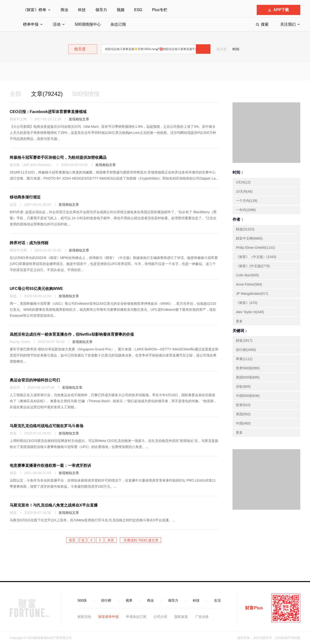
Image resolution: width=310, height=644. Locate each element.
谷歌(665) (243, 386)
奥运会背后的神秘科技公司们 (35, 380)
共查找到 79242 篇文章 (141, 540)
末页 (111, 540)
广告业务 (202, 617)
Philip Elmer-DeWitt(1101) (256, 248)
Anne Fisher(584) (249, 284)
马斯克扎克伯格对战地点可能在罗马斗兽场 (46, 426)
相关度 (222, 49)
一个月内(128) (247, 201)
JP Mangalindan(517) (252, 294)
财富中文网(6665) (249, 238)
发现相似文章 (79, 119)
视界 (129, 600)
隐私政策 (181, 617)
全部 (15, 94)
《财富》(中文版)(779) (253, 266)
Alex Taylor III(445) (250, 312)
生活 (217, 600)
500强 (82, 600)
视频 (121, 10)
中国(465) (243, 423)
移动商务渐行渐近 (25, 197)
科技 (82, 10)
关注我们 (288, 24)
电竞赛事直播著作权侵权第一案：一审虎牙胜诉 (50, 466)
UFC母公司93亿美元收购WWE (36, 289)
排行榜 (106, 600)
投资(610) (243, 405)
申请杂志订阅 (136, 617)
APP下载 (279, 10)
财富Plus (254, 608)
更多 (239, 321)
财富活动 (84, 617)
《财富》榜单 (35, 10)
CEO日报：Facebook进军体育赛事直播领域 (48, 112)
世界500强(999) (248, 368)
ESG (138, 10)
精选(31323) (245, 229)
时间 (236, 49)
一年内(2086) (246, 210)
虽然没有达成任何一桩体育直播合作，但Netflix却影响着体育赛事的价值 (72, 334)
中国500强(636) (248, 396)
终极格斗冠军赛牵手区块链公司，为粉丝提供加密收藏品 (58, 157)
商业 (64, 10)
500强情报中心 (88, 24)
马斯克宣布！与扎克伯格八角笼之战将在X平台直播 (54, 505)
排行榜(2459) (246, 350)
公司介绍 (160, 617)
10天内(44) (244, 191)
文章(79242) (47, 94)
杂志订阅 (118, 24)
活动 (57, 24)
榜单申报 (31, 24)
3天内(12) (243, 182)
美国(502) (243, 414)
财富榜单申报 (108, 617)
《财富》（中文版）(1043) (256, 257)
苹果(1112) (244, 359)
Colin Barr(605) (247, 275)
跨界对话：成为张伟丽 (29, 243)
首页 (72, 540)
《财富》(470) (247, 303)
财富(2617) (244, 341)
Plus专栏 (160, 10)
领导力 (101, 10)
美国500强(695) (248, 377)
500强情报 (86, 94)
